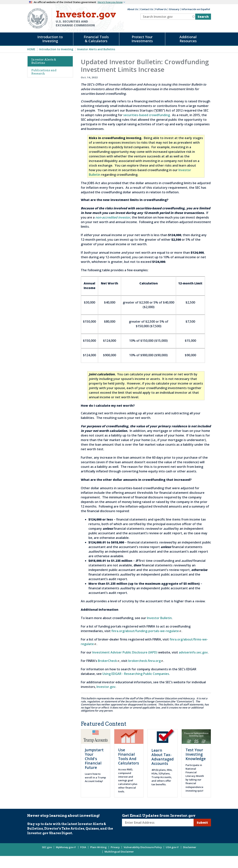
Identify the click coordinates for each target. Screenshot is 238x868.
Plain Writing (98, 847)
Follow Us (161, 9)
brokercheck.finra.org (146, 661)
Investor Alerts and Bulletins (96, 49)
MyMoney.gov (66, 847)
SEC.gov (47, 847)
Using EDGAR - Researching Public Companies (136, 674)
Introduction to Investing (50, 39)
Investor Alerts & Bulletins (44, 61)
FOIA (83, 847)
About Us (133, 9)
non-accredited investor (113, 217)
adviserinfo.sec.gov (193, 652)
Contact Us (147, 9)
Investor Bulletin (159, 618)
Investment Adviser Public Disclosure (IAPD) (125, 652)
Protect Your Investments (142, 39)
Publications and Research (44, 72)
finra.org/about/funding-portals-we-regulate (146, 631)
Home (31, 49)
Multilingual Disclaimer (119, 852)
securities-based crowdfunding (147, 115)
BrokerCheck (109, 661)
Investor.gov (106, 687)
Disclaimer (190, 847)
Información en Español (196, 9)
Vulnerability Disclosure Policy (143, 847)
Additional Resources (188, 39)
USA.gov (172, 847)
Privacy (115, 847)
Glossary (174, 9)
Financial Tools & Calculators (96, 39)
